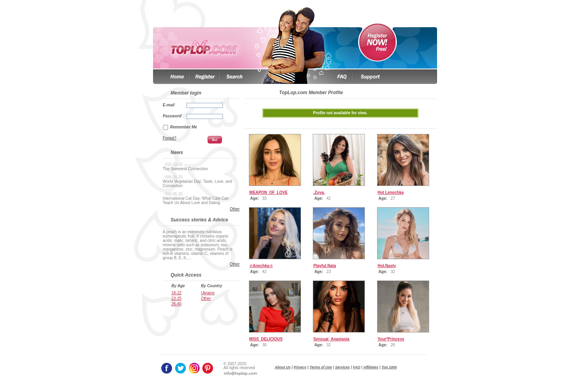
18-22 (177, 293)
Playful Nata (325, 266)
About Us (283, 367)
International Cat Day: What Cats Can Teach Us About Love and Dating (196, 201)
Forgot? (170, 138)
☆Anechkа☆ (261, 266)
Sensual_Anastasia (332, 339)
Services (343, 367)
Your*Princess (391, 339)
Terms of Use (321, 367)
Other (234, 209)
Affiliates (371, 367)
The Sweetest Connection (186, 169)
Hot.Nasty (387, 266)
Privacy (300, 367)
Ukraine (208, 293)
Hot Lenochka (390, 192)
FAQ (357, 367)
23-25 (177, 298)
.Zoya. (319, 192)
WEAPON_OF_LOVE (268, 192)
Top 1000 (389, 367)
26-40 (177, 304)
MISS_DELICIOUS (266, 339)
